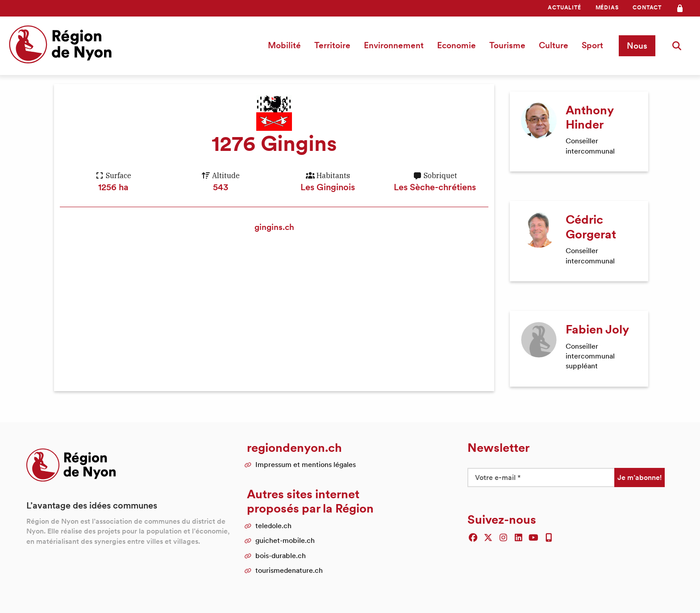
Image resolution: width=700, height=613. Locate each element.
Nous (638, 46)
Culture (556, 45)
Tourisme (510, 45)
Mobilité (287, 45)
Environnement (396, 45)
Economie (459, 45)
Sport (595, 45)
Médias (607, 7)
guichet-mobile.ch (285, 532)
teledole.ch (273, 517)
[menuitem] (564, 8)
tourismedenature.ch (289, 562)
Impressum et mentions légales (306, 456)
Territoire (335, 45)
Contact (647, 7)
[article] (579, 129)
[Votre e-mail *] (541, 469)
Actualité (564, 7)
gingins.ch (274, 227)
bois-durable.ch (281, 547)
